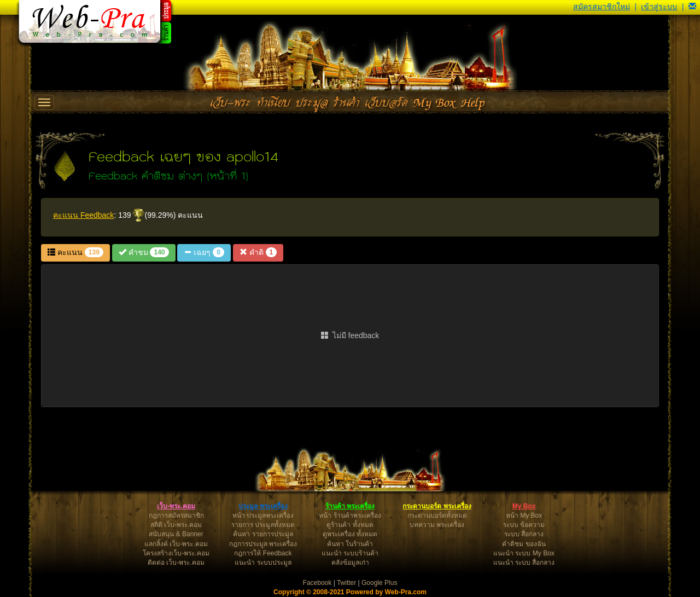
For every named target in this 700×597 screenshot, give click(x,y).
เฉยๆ (204, 252)
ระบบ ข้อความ (524, 525)
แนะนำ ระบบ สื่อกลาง (524, 563)
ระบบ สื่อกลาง (524, 534)
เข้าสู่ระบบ (659, 7)
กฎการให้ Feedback (263, 553)
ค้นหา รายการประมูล (263, 534)
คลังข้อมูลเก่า (350, 563)
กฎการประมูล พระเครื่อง (263, 544)
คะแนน (75, 252)
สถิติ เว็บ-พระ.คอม (176, 525)
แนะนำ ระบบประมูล (263, 563)
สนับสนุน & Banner (176, 534)
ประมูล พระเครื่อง (263, 506)
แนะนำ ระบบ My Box (524, 553)
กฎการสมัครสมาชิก (176, 515)
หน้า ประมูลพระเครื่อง (263, 515)
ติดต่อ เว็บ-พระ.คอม (176, 563)
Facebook (317, 583)
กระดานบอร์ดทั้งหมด (437, 515)
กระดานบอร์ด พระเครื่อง (437, 506)
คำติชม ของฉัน (524, 544)
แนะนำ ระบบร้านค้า (350, 553)
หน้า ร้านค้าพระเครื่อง (350, 515)
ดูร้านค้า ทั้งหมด (350, 525)
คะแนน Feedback (83, 215)
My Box (524, 506)
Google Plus (379, 583)
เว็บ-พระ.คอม (176, 506)
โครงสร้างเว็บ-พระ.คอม (176, 553)
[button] (692, 7)
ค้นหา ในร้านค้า (350, 544)
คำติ (258, 252)
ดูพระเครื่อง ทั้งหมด (350, 534)
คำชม (144, 252)
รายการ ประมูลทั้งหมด (263, 525)
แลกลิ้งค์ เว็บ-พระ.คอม (176, 544)
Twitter (346, 583)
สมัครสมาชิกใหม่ (602, 7)
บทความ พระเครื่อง (437, 525)
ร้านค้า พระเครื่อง (350, 506)
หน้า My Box (524, 515)
